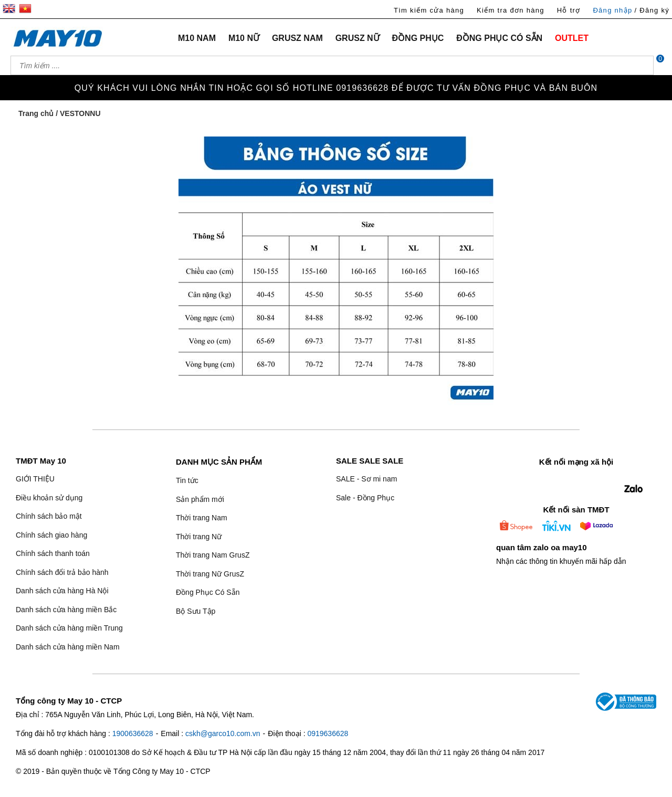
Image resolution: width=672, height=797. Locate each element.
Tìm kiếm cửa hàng (429, 10)
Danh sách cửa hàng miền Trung (69, 628)
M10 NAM (197, 38)
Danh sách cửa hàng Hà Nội (62, 591)
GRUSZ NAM (297, 38)
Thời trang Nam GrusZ (213, 555)
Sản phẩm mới (200, 499)
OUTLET (572, 38)
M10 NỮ (244, 38)
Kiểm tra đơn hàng (511, 10)
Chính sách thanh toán (53, 553)
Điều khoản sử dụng (49, 498)
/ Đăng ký (652, 10)
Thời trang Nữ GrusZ (210, 574)
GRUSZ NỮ (358, 38)
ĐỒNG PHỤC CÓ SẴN (499, 38)
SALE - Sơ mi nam (366, 479)
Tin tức (187, 480)
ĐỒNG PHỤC (418, 38)
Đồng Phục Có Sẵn (208, 592)
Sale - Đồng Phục (365, 498)
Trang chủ (36, 113)
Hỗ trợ (569, 10)
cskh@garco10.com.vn (223, 733)
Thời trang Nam (202, 518)
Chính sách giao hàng (51, 535)
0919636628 (328, 733)
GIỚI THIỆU (35, 479)
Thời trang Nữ (199, 537)
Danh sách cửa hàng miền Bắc (66, 610)
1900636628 (133, 733)
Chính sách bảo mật (49, 516)
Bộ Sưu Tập (196, 611)
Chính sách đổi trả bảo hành (62, 572)
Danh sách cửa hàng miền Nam (68, 647)
